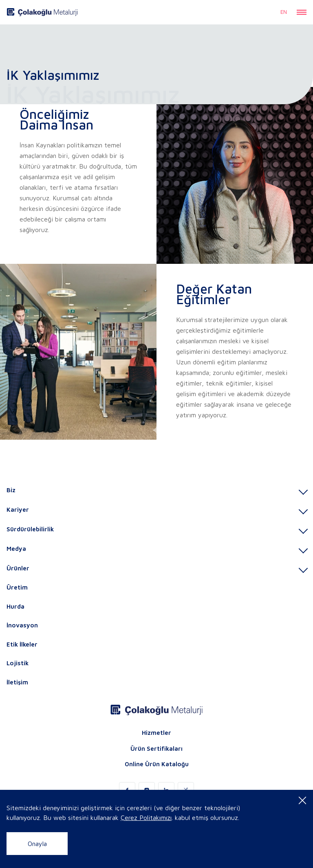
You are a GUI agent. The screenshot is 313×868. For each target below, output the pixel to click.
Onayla (37, 844)
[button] (302, 12)
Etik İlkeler (22, 644)
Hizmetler (156, 733)
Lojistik (18, 663)
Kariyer (18, 510)
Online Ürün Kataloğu (157, 764)
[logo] (42, 12)
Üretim (17, 587)
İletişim (17, 682)
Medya (16, 549)
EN (284, 12)
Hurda (15, 606)
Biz (11, 490)
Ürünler (18, 568)
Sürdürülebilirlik (30, 529)
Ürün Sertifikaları (156, 749)
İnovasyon (22, 625)
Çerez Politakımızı (146, 818)
